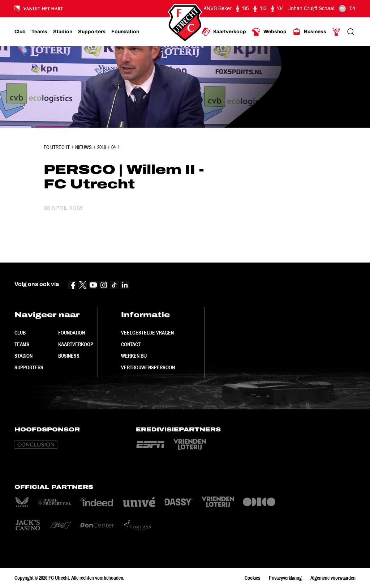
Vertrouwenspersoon (148, 367)
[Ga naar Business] (309, 32)
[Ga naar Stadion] (63, 32)
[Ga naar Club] (20, 32)
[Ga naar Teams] (39, 32)
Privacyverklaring (285, 578)
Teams (22, 344)
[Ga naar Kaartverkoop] (224, 32)
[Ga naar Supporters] (92, 32)
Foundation (72, 333)
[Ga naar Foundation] (125, 32)
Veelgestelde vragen (147, 333)
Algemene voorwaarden (333, 578)
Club (20, 333)
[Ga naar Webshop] (269, 32)
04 (113, 147)
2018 (102, 147)
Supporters (29, 367)
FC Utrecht (57, 147)
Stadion (23, 356)
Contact (131, 344)
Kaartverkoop (76, 344)
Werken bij (134, 356)
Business (69, 356)
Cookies (252, 578)
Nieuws (83, 147)
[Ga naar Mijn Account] (336, 32)
